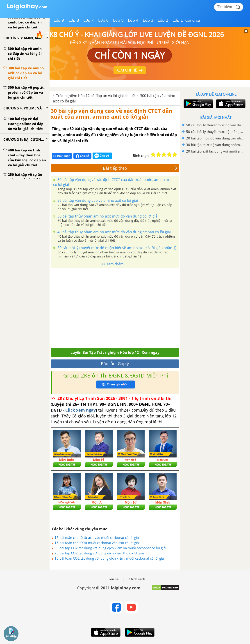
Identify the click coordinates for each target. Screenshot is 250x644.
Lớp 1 (178, 20)
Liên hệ (113, 579)
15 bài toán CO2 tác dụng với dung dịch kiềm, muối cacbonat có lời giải (110, 558)
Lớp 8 (74, 20)
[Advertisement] (115, 307)
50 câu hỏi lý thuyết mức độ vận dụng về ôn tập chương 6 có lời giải (215, 125)
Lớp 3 (148, 20)
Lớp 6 (103, 20)
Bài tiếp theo (140, 168)
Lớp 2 (163, 20)
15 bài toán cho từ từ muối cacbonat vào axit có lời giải (97, 543)
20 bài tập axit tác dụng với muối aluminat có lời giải (215, 151)
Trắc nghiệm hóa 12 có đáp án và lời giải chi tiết (96, 96)
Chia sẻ (82, 156)
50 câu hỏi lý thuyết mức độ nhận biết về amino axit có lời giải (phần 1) (116, 248)
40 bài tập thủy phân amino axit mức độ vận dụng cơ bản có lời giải (114, 232)
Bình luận (62, 156)
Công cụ (193, 20)
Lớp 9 (59, 20)
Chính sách (137, 579)
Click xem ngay (81, 410)
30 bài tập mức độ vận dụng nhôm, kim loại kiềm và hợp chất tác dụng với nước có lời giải (215, 145)
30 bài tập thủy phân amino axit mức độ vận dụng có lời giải (107, 216)
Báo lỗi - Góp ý (115, 364)
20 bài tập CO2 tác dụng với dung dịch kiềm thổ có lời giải (99, 553)
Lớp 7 (89, 20)
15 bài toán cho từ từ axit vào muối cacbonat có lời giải (97, 537)
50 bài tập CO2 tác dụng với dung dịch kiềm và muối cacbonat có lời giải (110, 548)
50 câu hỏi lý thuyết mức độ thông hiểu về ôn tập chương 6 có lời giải (215, 132)
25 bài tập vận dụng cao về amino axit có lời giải (97, 200)
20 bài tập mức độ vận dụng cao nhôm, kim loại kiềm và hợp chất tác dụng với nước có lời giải (215, 138)
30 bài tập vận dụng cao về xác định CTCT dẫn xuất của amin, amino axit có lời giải (112, 114)
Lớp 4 (133, 20)
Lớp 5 (118, 20)
